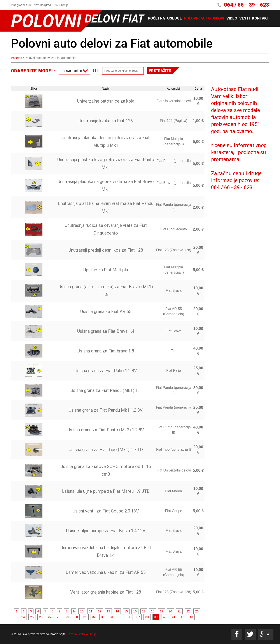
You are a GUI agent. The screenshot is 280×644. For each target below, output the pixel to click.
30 (76, 617)
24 (23, 617)
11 (91, 611)
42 (182, 617)
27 (50, 617)
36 (129, 617)
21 (179, 611)
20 (170, 611)
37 (138, 617)
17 (144, 611)
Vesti (245, 18)
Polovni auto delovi (204, 18)
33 (103, 617)
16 (135, 611)
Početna (156, 18)
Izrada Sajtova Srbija (82, 634)
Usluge (174, 18)
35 (121, 617)
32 (94, 617)
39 (156, 617)
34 (112, 617)
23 (197, 611)
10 (82, 611)
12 (100, 611)
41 (174, 617)
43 (191, 617)
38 (147, 617)
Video (232, 18)
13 (108, 611)
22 (188, 611)
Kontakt (261, 18)
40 (165, 617)
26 (41, 617)
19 (161, 611)
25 (32, 617)
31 (85, 617)
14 (117, 611)
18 (153, 611)
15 (126, 611)
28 (59, 617)
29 (67, 617)
